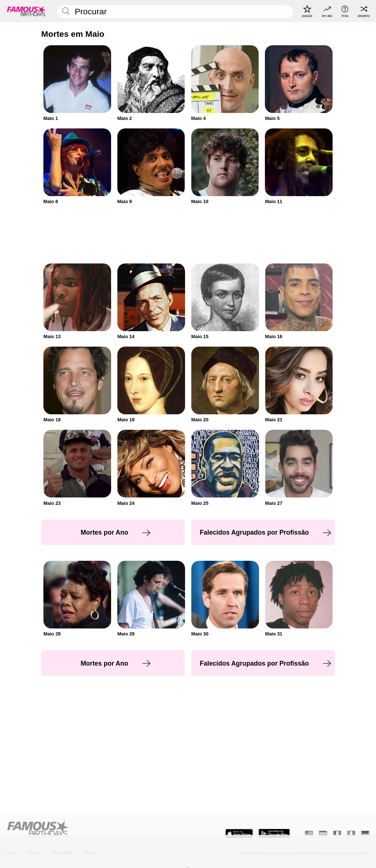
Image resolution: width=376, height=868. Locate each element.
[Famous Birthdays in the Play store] (274, 834)
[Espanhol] (323, 833)
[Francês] (337, 833)
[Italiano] (351, 833)
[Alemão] (365, 833)
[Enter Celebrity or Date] (175, 12)
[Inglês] (309, 833)
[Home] (96, 829)
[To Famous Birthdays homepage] (26, 11)
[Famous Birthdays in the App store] (239, 834)
